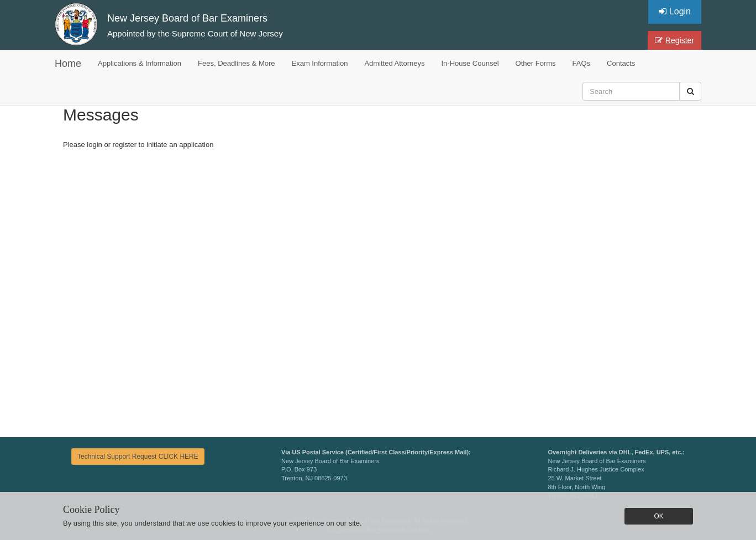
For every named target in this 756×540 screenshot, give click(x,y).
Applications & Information (140, 63)
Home (68, 64)
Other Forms (536, 63)
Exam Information (320, 63)
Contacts (621, 63)
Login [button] (675, 11)
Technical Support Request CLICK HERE (138, 457)
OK (658, 516)
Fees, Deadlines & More (236, 63)
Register (674, 40)
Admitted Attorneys (394, 63)
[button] (691, 91)
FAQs (582, 63)
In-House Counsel (470, 63)
